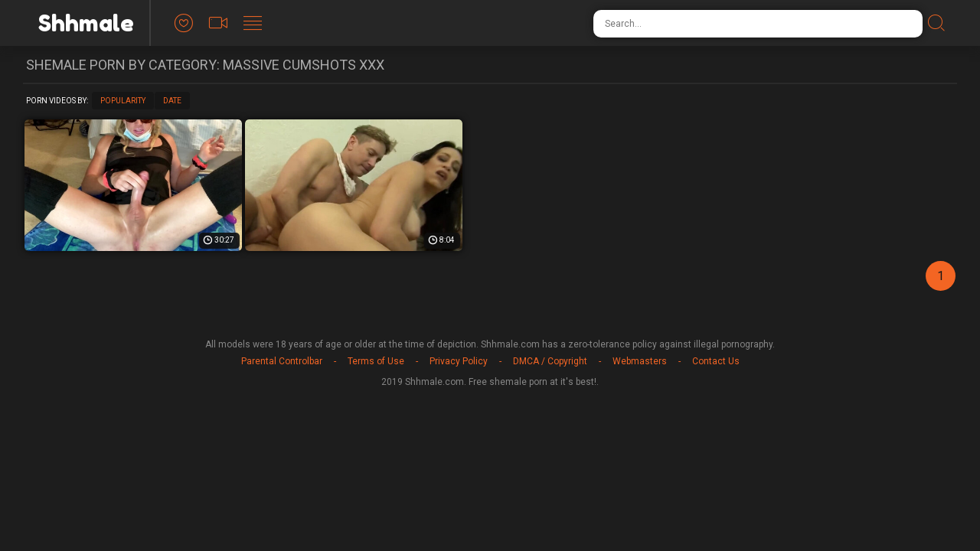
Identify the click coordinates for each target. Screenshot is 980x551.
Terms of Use (376, 361)
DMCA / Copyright (550, 361)
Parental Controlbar (282, 361)
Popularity (123, 101)
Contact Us (716, 361)
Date (172, 101)
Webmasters (640, 361)
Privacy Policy (459, 361)
